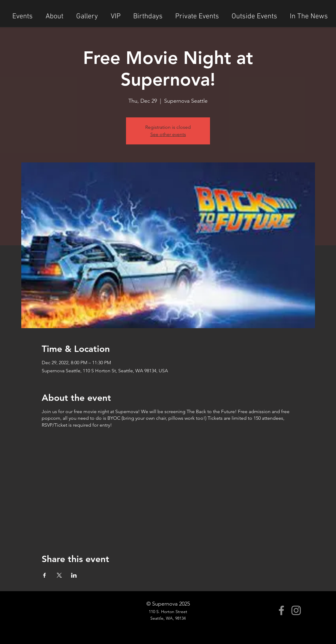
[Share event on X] (59, 575)
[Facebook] (281, 610)
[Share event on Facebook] (45, 575)
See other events (168, 134)
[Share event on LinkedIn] (74, 575)
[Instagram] (296, 610)
